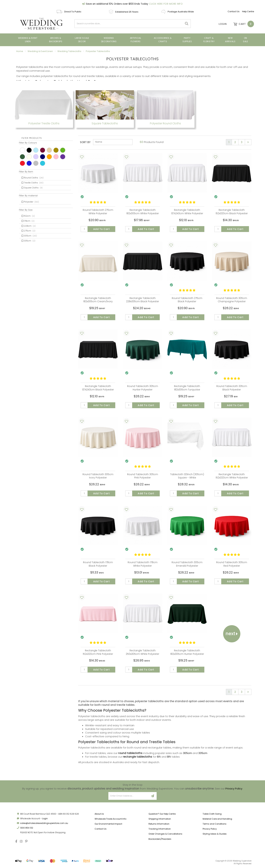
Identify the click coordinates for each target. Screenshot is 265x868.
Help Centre (248, 11)
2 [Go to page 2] (235, 142)
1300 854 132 (27, 828)
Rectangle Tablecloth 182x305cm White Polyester (143, 212)
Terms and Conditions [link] (215, 824)
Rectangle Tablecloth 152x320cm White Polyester (232, 476)
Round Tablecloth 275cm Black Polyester (187, 300)
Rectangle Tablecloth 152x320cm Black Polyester (232, 212)
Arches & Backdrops (56, 40)
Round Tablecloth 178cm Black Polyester (98, 564)
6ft (159, 757)
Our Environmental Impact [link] (108, 824)
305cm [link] (29, 236)
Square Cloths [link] (32, 188)
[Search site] (187, 24)
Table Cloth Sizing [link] (212, 814)
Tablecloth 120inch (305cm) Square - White (187, 476)
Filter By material (28, 196)
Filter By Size (26, 210)
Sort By (85, 142)
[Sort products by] (113, 142)
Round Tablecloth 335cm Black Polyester (232, 388)
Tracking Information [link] (160, 829)
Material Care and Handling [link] (217, 819)
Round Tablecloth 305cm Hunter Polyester (143, 388)
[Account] (220, 24)
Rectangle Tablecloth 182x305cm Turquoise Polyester (187, 389)
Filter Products (32, 138)
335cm (203, 753)
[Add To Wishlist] (82, 157)
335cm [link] (28, 241)
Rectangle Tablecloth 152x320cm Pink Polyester (98, 652)
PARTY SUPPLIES (187, 40)
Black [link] (29, 150)
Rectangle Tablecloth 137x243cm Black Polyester (98, 388)
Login (45, 818)
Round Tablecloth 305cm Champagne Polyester (232, 300)
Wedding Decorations (109, 40)
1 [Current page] (229, 142)
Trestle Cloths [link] (32, 183)
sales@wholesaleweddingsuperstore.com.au (44, 823)
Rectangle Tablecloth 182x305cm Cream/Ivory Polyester (98, 301)
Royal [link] (29, 163)
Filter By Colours (28, 143)
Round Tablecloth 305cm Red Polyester (232, 564)
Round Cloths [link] (33, 178)
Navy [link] (43, 157)
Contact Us (234, 11)
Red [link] (22, 163)
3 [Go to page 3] (242, 142)
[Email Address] (128, 796)
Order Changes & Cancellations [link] (165, 834)
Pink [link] (56, 157)
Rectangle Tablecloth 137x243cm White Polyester (187, 212)
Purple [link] (63, 157)
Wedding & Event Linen (28, 40)
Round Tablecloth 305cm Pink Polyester (143, 476)
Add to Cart (101, 229)
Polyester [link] (30, 202)
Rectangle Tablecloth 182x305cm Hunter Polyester (187, 652)
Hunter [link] (22, 157)
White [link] (22, 150)
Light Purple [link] (36, 157)
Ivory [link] (29, 157)
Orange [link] (49, 157)
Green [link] (63, 150)
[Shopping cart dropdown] (242, 24)
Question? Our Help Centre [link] (162, 814)
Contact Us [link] (101, 829)
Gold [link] (56, 150)
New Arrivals (230, 40)
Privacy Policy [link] (210, 829)
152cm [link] (28, 216)
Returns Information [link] (159, 824)
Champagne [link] (49, 150)
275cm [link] (28, 231)
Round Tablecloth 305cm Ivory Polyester (98, 476)
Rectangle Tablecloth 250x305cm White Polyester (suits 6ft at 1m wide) (142, 654)
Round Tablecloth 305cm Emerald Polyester (187, 564)
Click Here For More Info (166, 4)
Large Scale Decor (82, 40)
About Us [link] (99, 814)
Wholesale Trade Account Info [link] (110, 819)
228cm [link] (29, 226)
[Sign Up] (153, 796)
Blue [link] (36, 150)
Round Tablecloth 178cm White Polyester (143, 564)
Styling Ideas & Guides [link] (215, 834)
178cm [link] (28, 221)
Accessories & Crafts (163, 40)
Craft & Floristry (209, 40)
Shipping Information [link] (160, 819)
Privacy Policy (234, 789)
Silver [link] (36, 163)
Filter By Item (26, 172)
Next (232, 634)
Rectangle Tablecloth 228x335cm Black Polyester (143, 300)
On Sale (245, 40)
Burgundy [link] (43, 150)
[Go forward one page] (248, 142)
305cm (187, 753)
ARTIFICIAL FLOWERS (136, 40)
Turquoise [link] (43, 163)
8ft (169, 757)
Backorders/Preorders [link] (160, 839)
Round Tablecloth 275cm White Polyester (98, 212)
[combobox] (129, 24)
